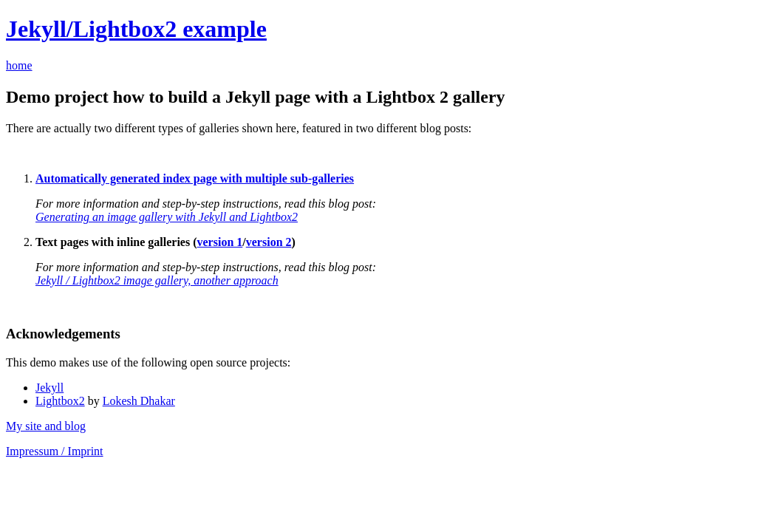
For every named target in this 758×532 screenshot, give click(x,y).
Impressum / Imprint (55, 451)
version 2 (269, 242)
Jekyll (49, 388)
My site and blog (46, 426)
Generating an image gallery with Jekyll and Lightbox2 (167, 217)
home (19, 65)
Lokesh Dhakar (139, 401)
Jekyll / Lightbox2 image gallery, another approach (157, 280)
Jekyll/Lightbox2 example (136, 29)
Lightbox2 (60, 401)
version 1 (220, 242)
